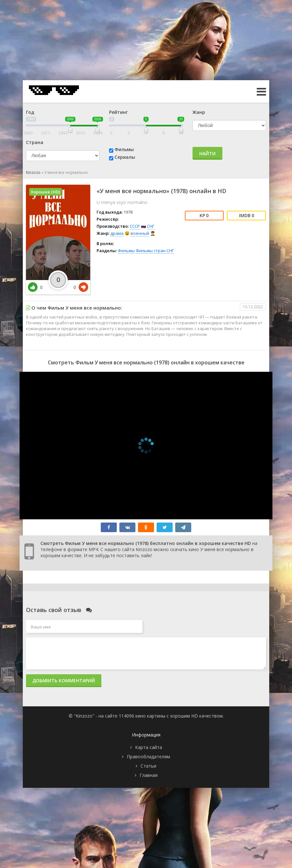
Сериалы (125, 157)
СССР (135, 226)
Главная (149, 775)
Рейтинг (118, 112)
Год (30, 112)
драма (117, 233)
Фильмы (124, 149)
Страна (35, 142)
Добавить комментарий (64, 681)
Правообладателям (148, 757)
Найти (207, 153)
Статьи (148, 766)
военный (140, 233)
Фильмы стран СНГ (155, 251)
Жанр (199, 112)
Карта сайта (149, 747)
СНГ (151, 226)
